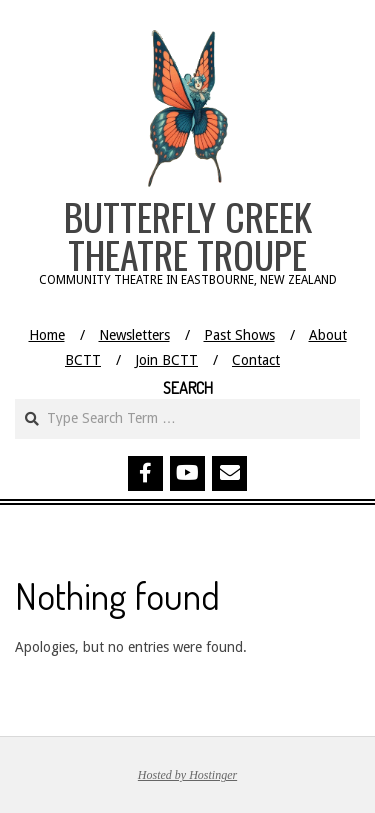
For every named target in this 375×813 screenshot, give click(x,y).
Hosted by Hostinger (187, 775)
